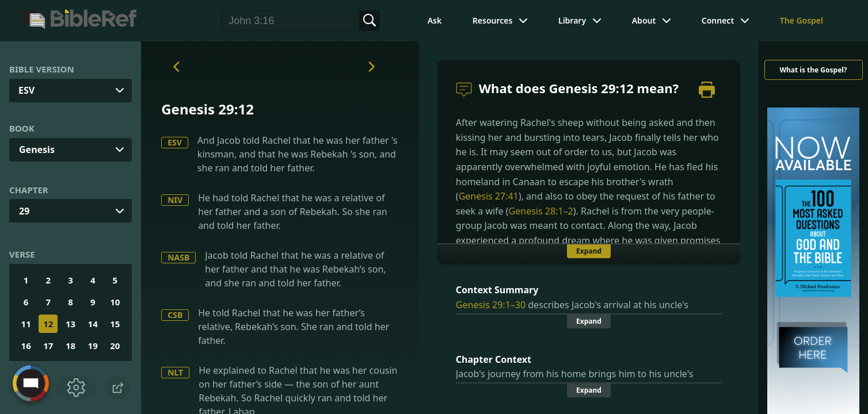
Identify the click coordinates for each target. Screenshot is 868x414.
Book (22, 128)
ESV (175, 142)
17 (48, 346)
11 (26, 324)
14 (93, 324)
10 (115, 302)
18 (71, 346)
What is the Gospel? (813, 70)
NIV (175, 200)
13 (71, 324)
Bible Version (42, 69)
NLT (175, 372)
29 (24, 211)
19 (93, 346)
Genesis (37, 149)
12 (48, 324)
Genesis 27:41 (489, 196)
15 (115, 324)
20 (115, 346)
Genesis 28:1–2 (541, 211)
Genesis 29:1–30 (491, 305)
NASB (178, 257)
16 (26, 346)
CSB (175, 315)
